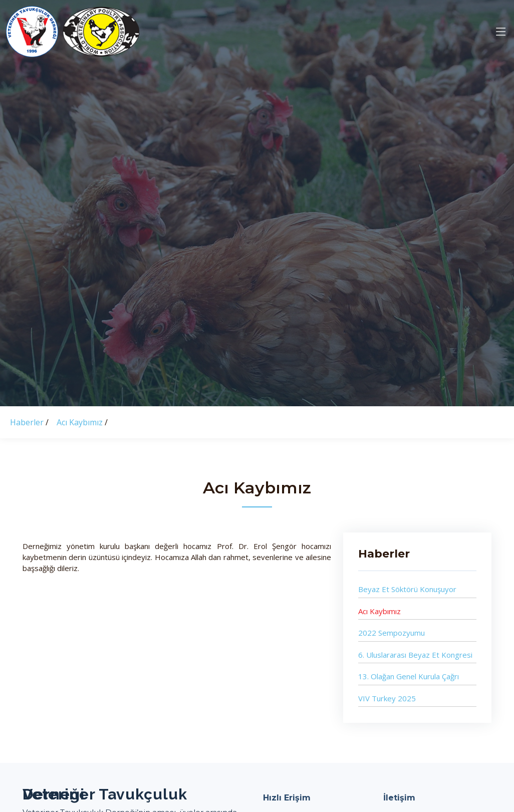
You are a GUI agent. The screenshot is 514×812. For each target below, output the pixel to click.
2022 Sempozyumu (392, 633)
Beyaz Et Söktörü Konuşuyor (407, 590)
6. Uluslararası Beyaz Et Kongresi (415, 655)
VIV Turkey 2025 (387, 698)
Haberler (28, 422)
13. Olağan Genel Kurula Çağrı (409, 677)
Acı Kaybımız (81, 422)
